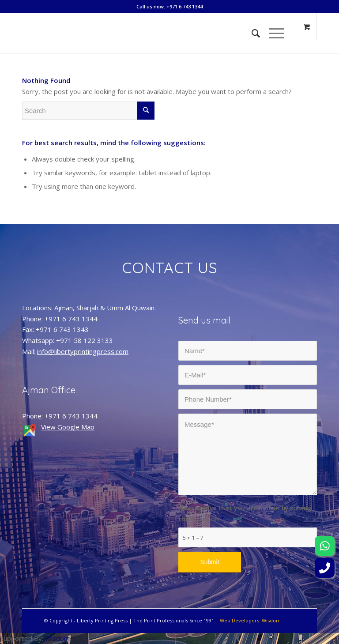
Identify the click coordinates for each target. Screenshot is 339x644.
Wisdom (57, 638)
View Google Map (68, 427)
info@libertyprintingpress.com (83, 351)
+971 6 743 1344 (71, 319)
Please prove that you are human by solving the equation (245, 513)
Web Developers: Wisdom (250, 620)
